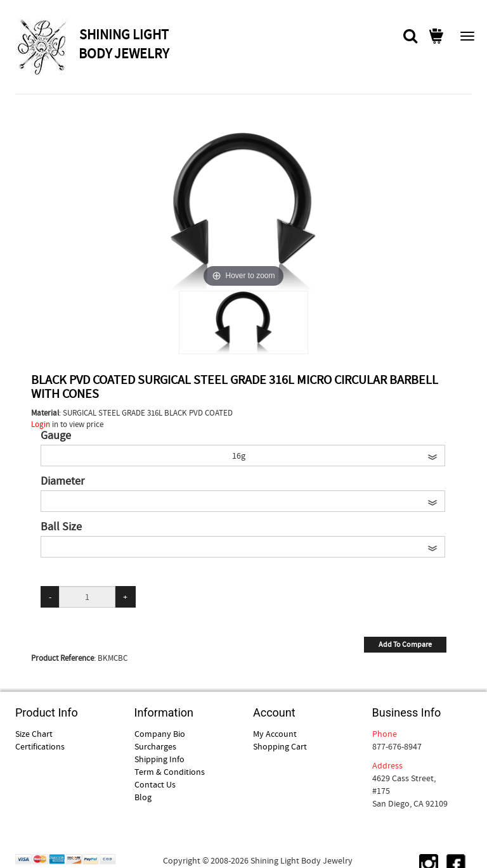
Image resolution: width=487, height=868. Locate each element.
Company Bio (160, 734)
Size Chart (34, 734)
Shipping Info (159, 759)
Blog (143, 797)
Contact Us (155, 784)
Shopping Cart (280, 746)
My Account (275, 734)
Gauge (56, 436)
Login (41, 424)
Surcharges (155, 746)
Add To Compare (405, 644)
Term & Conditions (170, 772)
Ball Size (61, 527)
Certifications (40, 746)
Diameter (62, 482)
